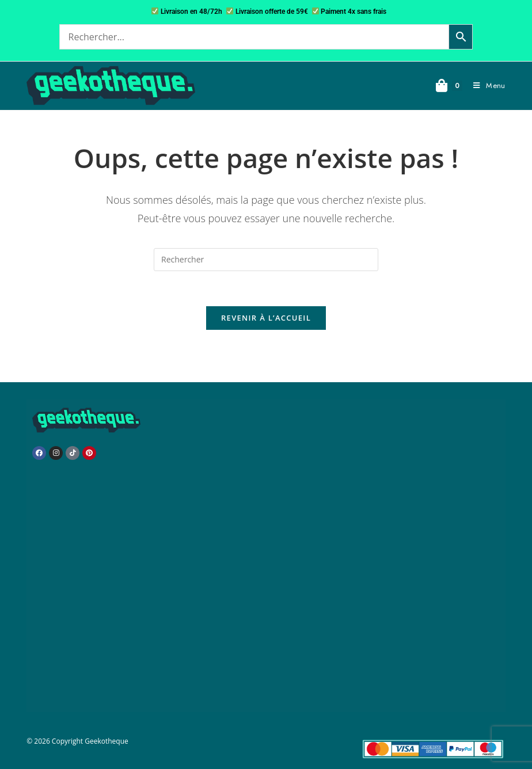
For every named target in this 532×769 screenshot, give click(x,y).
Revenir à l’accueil (266, 318)
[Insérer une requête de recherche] (266, 260)
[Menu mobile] (485, 85)
